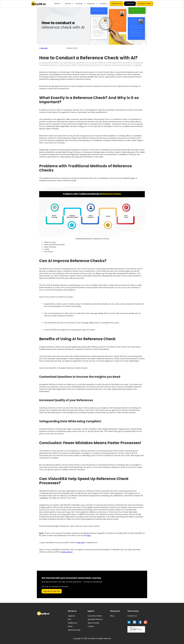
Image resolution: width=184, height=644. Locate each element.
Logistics (71, 616)
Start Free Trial (117, 4)
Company (103, 4)
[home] (38, 4)
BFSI (69, 619)
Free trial (81, 543)
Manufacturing (74, 630)
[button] (68, 4)
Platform (57, 4)
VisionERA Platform (95, 619)
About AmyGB (93, 623)
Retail (70, 626)
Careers (91, 626)
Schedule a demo (145, 4)
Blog (112, 616)
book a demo (67, 552)
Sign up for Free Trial (52, 591)
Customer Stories (95, 616)
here (89, 535)
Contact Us (130, 4)
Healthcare (72, 623)
